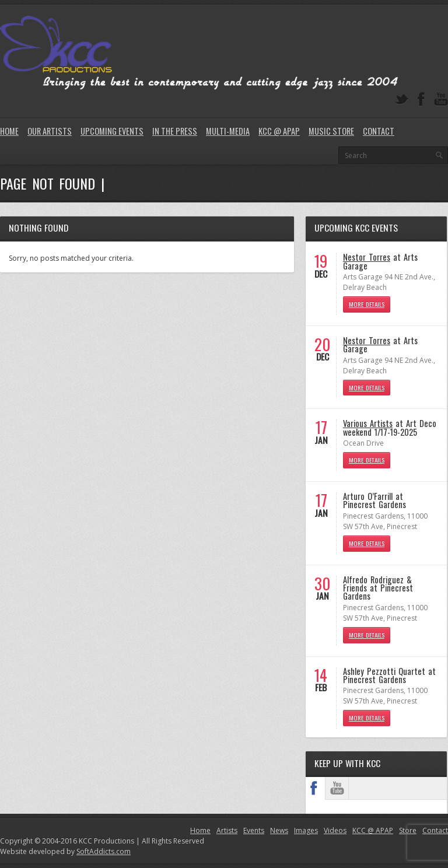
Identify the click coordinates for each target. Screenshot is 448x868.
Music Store (331, 131)
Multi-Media (228, 131)
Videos (335, 830)
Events (254, 830)
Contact (379, 131)
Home (9, 131)
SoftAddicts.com (104, 851)
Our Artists (50, 131)
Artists (227, 830)
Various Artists (368, 423)
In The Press (175, 131)
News (279, 830)
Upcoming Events (112, 131)
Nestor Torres (367, 257)
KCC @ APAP (279, 131)
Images (306, 830)
